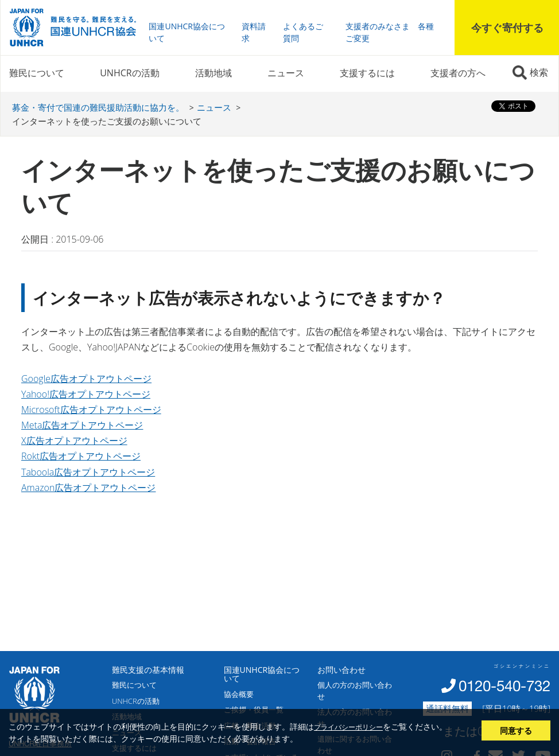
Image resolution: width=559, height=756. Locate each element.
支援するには (367, 73)
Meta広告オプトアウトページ (82, 425)
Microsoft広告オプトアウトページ (91, 410)
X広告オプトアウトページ (74, 441)
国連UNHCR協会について (187, 32)
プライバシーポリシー (348, 727)
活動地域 (213, 73)
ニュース (286, 73)
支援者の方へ (458, 73)
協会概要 (239, 694)
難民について (37, 73)
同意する (516, 730)
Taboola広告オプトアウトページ (88, 472)
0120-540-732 (504, 686)
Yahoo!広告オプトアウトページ (86, 394)
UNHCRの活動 (129, 73)
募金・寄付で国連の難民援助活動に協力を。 (98, 107)
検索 (539, 72)
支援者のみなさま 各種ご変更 (390, 32)
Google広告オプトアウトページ (86, 379)
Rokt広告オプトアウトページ (81, 456)
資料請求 (254, 32)
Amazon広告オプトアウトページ (88, 488)
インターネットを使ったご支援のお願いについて (107, 121)
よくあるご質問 (303, 32)
